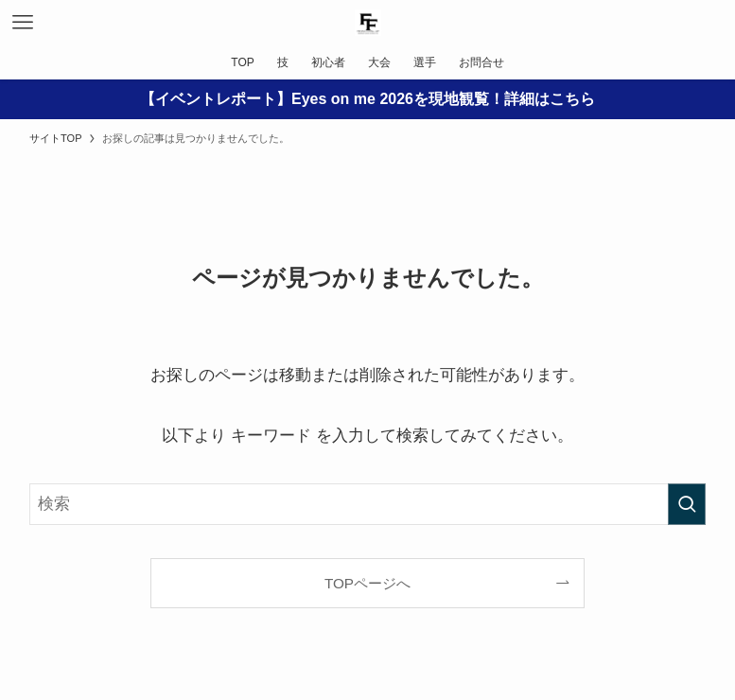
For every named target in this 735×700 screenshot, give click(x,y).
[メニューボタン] (23, 23)
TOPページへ (367, 583)
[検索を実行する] (687, 504)
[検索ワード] (367, 504)
